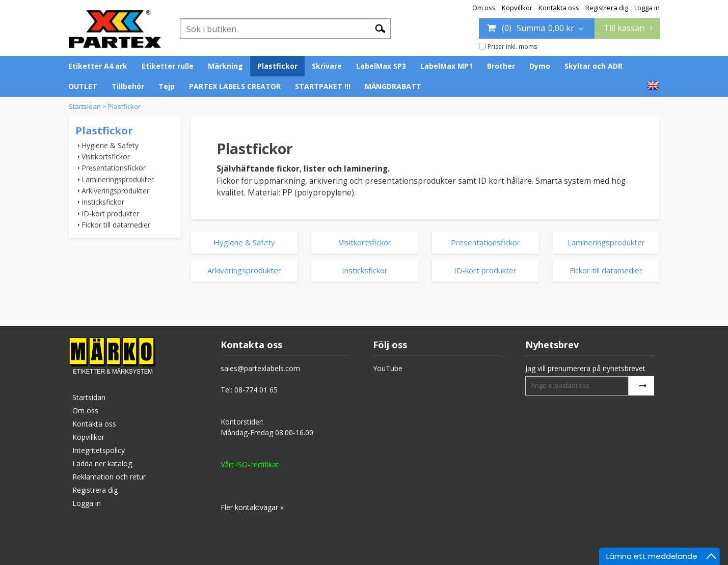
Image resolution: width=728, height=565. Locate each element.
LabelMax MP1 (447, 66)
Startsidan (85, 106)
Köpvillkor (517, 8)
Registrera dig (607, 8)
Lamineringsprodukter (118, 179)
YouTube (388, 368)
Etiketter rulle (168, 66)
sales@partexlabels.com (260, 368)
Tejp (167, 86)
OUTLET (83, 86)
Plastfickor (277, 66)
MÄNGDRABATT (393, 86)
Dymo (540, 66)
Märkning (225, 66)
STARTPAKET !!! (323, 86)
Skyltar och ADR (594, 66)
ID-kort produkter (110, 214)
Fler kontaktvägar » (252, 507)
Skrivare (327, 66)
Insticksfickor (103, 202)
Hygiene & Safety (110, 145)
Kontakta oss (559, 8)
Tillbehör (128, 86)
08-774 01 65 (256, 390)
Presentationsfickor (114, 168)
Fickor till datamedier (116, 225)
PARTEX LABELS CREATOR (235, 86)
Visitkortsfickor (106, 157)
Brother (501, 66)
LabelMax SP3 (381, 66)
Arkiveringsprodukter (115, 191)
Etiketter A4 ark (98, 66)
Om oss (484, 8)
